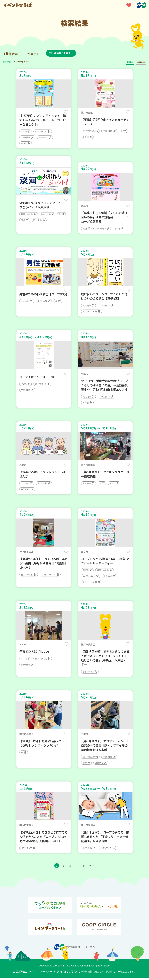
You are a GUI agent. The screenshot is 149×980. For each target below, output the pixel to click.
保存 (66, 112)
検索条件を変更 (63, 53)
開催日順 (141, 62)
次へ (92, 867)
